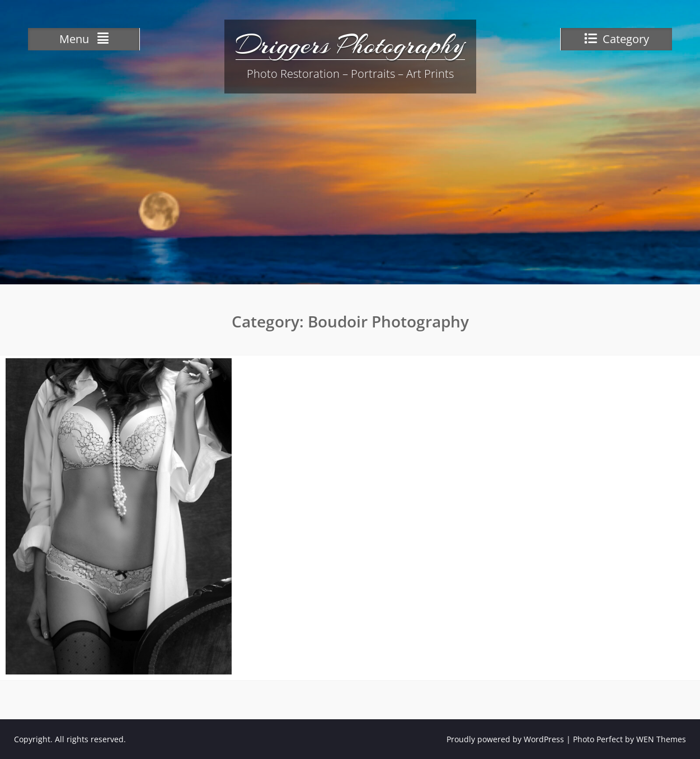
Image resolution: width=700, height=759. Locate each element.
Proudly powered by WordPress (505, 739)
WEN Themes (661, 739)
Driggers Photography (350, 45)
